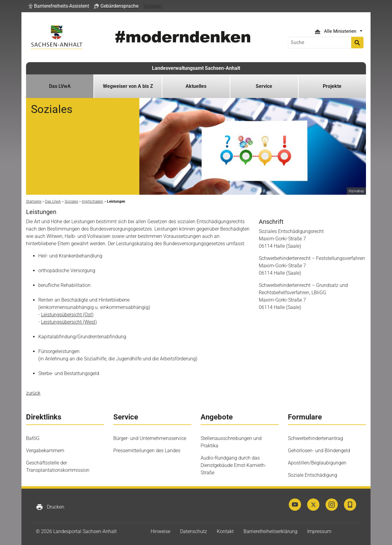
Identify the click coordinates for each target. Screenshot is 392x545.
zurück (33, 393)
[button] (59, 6)
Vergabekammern (45, 451)
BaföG (33, 438)
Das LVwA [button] (60, 86)
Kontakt (225, 531)
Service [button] (264, 86)
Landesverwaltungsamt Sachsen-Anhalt (196, 68)
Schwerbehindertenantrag (315, 438)
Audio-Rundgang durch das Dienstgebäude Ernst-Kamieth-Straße (233, 465)
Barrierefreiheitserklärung (270, 531)
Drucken (50, 507)
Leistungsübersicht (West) (69, 322)
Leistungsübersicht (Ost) (67, 315)
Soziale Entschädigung (313, 475)
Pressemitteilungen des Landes (147, 451)
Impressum (319, 531)
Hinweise (160, 531)
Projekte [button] (332, 86)
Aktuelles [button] (196, 86)
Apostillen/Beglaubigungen (317, 463)
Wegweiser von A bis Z (128, 86)
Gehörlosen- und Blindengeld (319, 451)
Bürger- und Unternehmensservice (150, 438)
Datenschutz (194, 531)
